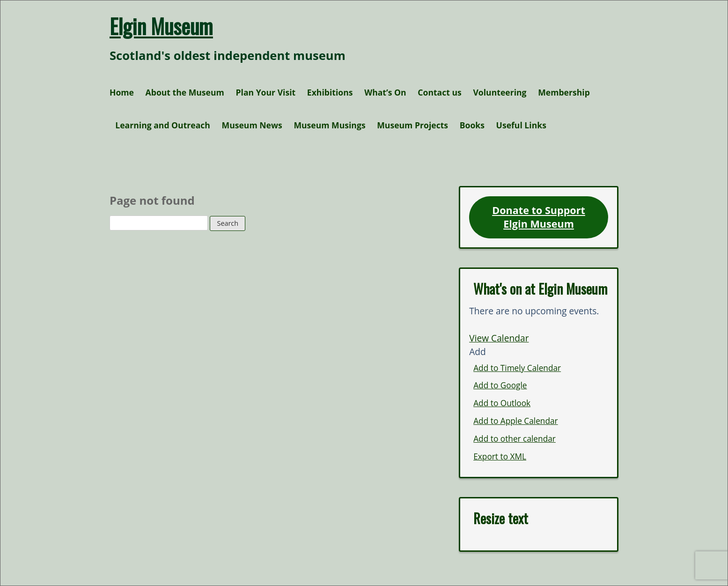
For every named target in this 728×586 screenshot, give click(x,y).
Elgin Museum (161, 26)
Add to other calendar (515, 439)
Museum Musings (329, 125)
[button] (478, 352)
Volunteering (500, 92)
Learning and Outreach (163, 125)
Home (122, 92)
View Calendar (499, 338)
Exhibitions (330, 92)
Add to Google (500, 385)
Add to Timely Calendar (517, 368)
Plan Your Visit (265, 92)
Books (472, 125)
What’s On (385, 92)
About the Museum (185, 92)
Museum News (252, 125)
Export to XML (500, 456)
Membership (564, 92)
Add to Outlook (502, 403)
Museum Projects (412, 125)
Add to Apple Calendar (515, 421)
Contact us (440, 92)
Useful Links (521, 125)
